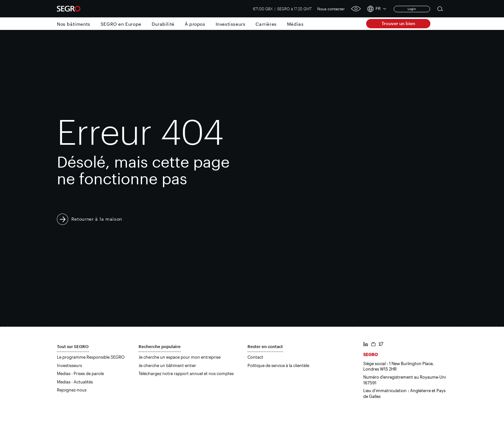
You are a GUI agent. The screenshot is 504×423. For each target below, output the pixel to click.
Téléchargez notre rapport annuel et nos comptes (186, 373)
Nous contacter (331, 9)
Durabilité (163, 24)
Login (412, 9)
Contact (255, 357)
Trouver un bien (398, 23)
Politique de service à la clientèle (278, 365)
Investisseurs (231, 24)
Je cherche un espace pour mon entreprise (180, 357)
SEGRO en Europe (121, 24)
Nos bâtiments (74, 24)
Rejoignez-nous (72, 390)
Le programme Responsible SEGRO (91, 357)
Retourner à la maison (97, 219)
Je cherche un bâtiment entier (167, 365)
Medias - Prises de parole (80, 373)
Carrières (266, 24)
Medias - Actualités (75, 382)
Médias (295, 24)
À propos (195, 24)
